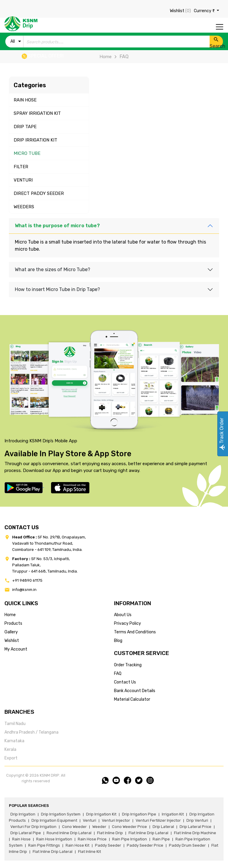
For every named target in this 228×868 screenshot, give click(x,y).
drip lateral (163, 827)
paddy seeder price (145, 845)
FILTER (21, 167)
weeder (99, 827)
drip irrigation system (61, 814)
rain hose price (92, 839)
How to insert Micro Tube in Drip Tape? (57, 289)
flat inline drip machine (195, 833)
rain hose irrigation (54, 839)
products (13, 623)
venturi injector (116, 820)
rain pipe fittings (44, 845)
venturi (90, 820)
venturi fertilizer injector (158, 820)
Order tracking (128, 665)
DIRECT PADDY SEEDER (39, 193)
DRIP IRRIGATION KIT (35, 140)
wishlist (12, 641)
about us (123, 615)
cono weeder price (129, 827)
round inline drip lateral (69, 833)
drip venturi (197, 820)
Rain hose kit (77, 845)
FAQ (118, 674)
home (10, 615)
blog (118, 641)
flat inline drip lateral (148, 833)
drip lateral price (195, 827)
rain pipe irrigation (130, 839)
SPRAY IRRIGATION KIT (37, 113)
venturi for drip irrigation (33, 827)
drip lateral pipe (26, 833)
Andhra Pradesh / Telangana (31, 732)
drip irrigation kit (101, 814)
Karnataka (14, 741)
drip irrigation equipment (54, 820)
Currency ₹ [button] (205, 11)
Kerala (10, 749)
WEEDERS (24, 207)
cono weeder (74, 827)
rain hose (21, 839)
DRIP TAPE (25, 127)
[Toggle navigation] (220, 27)
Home (106, 57)
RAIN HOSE (25, 100)
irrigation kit (173, 814)
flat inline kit (90, 852)
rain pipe (161, 839)
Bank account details (135, 691)
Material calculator (132, 699)
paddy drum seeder (187, 845)
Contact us (125, 682)
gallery (11, 632)
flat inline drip (110, 833)
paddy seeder (108, 845)
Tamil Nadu (15, 724)
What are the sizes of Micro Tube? (53, 270)
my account (16, 649)
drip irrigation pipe (139, 814)
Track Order (222, 434)
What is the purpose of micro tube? (57, 226)
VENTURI (23, 180)
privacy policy (128, 623)
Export (11, 758)
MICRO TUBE (27, 153)
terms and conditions (135, 632)
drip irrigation (23, 814)
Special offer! (43, 56)
